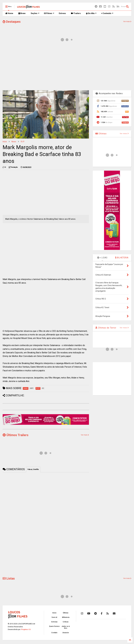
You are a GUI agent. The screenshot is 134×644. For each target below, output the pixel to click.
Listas (9, 579)
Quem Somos (54, 626)
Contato (54, 633)
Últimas (101, 134)
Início (5, 142)
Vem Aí (54, 617)
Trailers (76, 13)
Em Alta (91, 13)
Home (9, 13)
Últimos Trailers (16, 435)
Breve (22, 13)
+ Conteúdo (107, 13)
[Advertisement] (67, 67)
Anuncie (66, 633)
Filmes (49, 13)
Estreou (62, 13)
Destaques (12, 22)
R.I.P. (23, 142)
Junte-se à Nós (66, 627)
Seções (35, 13)
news (14, 142)
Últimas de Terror (106, 328)
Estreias (54, 622)
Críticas (66, 622)
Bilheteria (66, 617)
